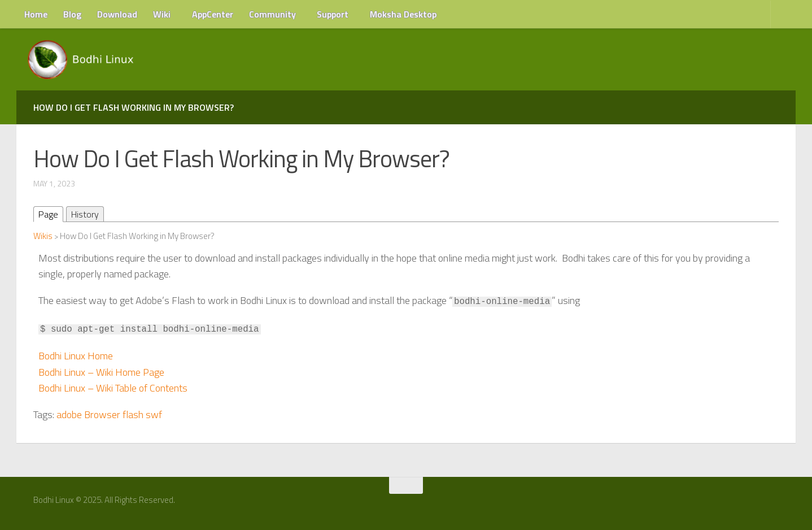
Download (117, 14)
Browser (102, 414)
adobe (69, 414)
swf (154, 414)
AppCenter (213, 14)
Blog (72, 14)
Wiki (162, 14)
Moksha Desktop (403, 14)
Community (272, 14)
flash (133, 414)
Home (36, 14)
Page (48, 214)
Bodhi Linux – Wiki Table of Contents (113, 388)
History (85, 214)
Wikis (43, 236)
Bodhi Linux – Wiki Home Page (101, 372)
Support (333, 14)
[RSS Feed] (777, 504)
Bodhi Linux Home (76, 356)
